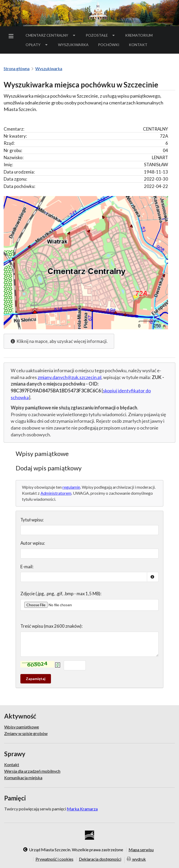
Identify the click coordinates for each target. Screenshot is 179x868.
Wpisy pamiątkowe (22, 727)
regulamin (71, 487)
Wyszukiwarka (73, 45)
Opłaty (37, 45)
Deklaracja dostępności (100, 859)
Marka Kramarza (82, 809)
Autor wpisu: (33, 543)
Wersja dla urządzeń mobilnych (32, 771)
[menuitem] (12, 36)
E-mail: (27, 567)
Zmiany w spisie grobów (26, 733)
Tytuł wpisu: (32, 520)
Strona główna (17, 68)
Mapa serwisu (141, 849)
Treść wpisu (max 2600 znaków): (51, 626)
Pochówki (110, 46)
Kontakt (138, 45)
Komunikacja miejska (23, 778)
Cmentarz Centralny (51, 35)
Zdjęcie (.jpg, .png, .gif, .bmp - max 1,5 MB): (61, 594)
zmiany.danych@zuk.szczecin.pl (70, 377)
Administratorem (56, 493)
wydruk (136, 859)
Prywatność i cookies (54, 859)
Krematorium (139, 35)
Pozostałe (101, 35)
